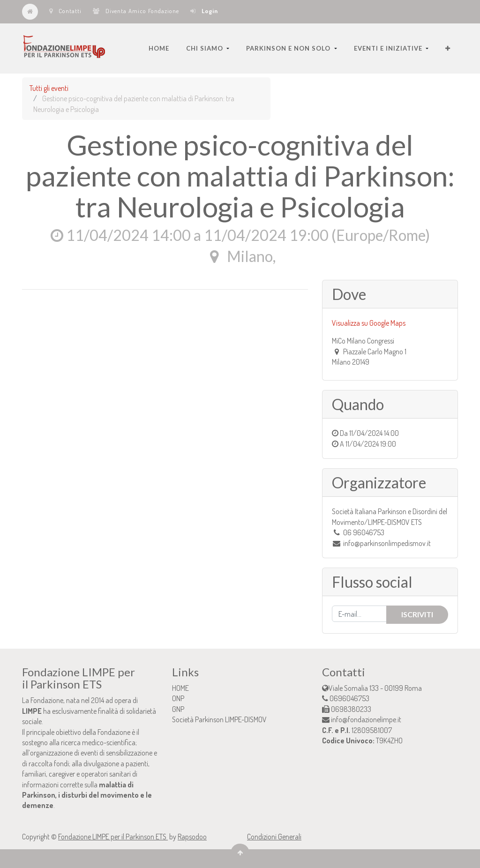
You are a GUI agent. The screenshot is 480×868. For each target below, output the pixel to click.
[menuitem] (159, 48)
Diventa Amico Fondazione (136, 11)
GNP (178, 709)
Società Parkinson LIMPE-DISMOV (219, 719)
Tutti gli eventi (49, 88)
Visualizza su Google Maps (369, 323)
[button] (448, 48)
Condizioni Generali (274, 837)
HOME (180, 688)
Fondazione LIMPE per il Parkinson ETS (113, 837)
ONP (178, 698)
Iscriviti (417, 614)
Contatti (65, 11)
